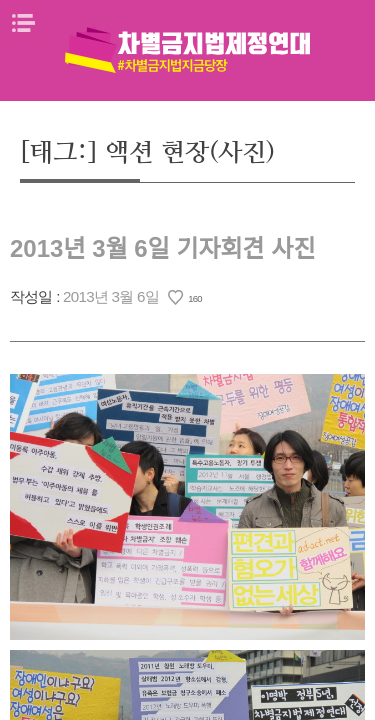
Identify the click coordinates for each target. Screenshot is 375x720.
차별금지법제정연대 (188, 50)
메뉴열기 (23, 23)
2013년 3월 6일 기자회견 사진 (162, 248)
